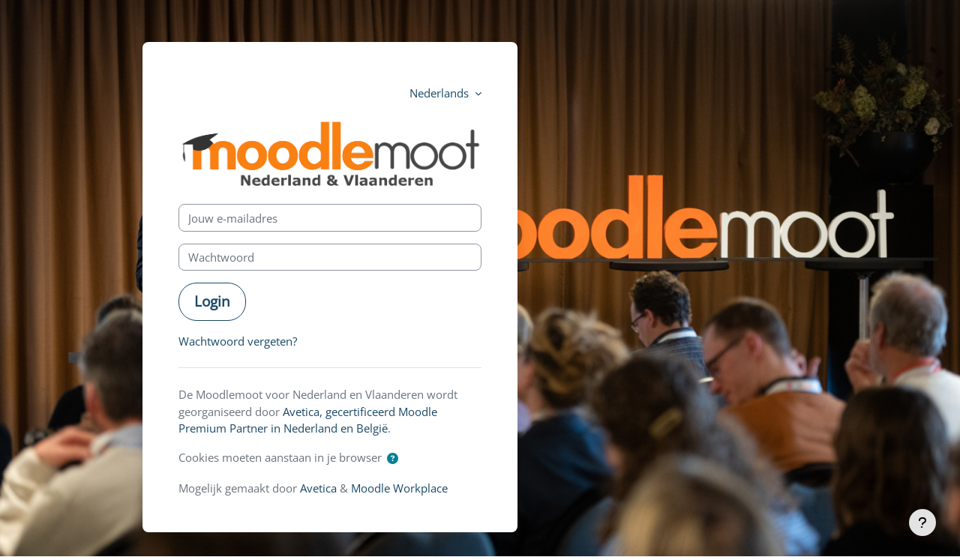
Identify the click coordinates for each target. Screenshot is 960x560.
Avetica (318, 488)
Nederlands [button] (441, 93)
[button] (393, 458)
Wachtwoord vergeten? (238, 341)
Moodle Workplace (399, 488)
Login (212, 301)
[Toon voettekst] (922, 523)
